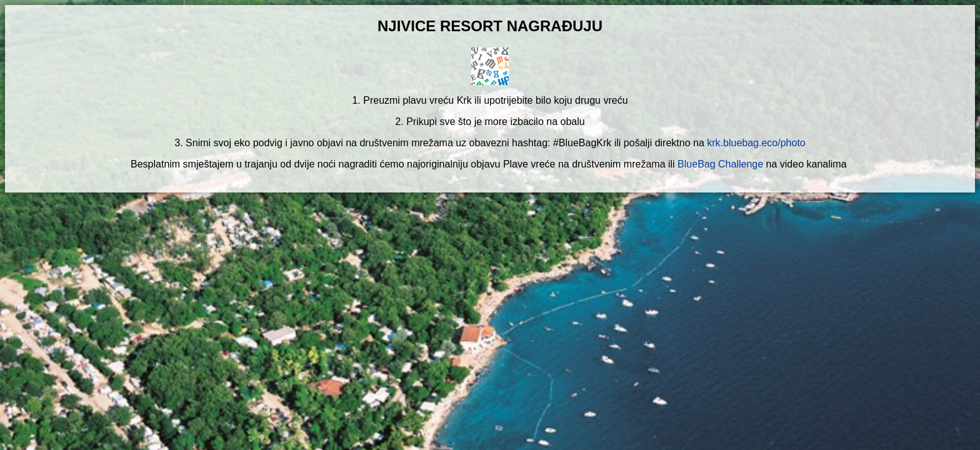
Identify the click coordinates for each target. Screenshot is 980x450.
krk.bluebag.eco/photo (756, 143)
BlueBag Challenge (720, 164)
